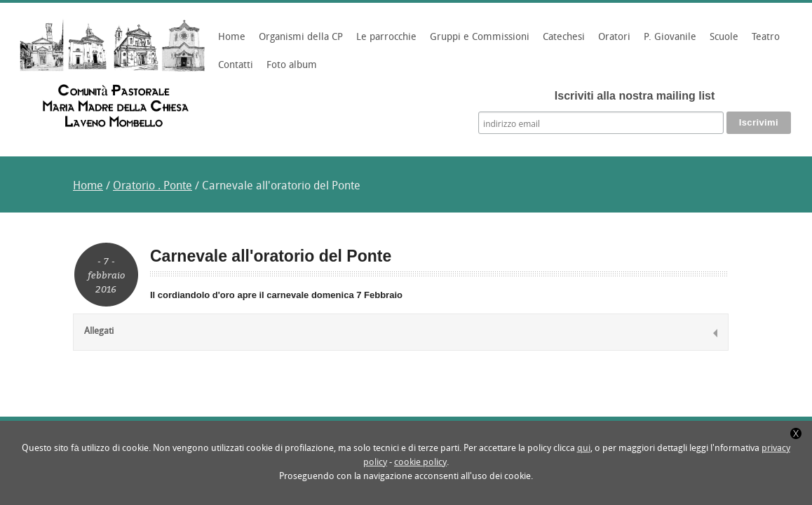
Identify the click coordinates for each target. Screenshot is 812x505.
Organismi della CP (299, 42)
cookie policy (420, 463)
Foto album (292, 66)
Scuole (722, 42)
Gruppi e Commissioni (478, 42)
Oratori (612, 42)
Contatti (236, 66)
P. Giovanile (668, 42)
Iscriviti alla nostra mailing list (635, 96)
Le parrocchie (384, 42)
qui (584, 449)
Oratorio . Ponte (153, 187)
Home (232, 38)
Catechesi (562, 42)
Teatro (766, 38)
